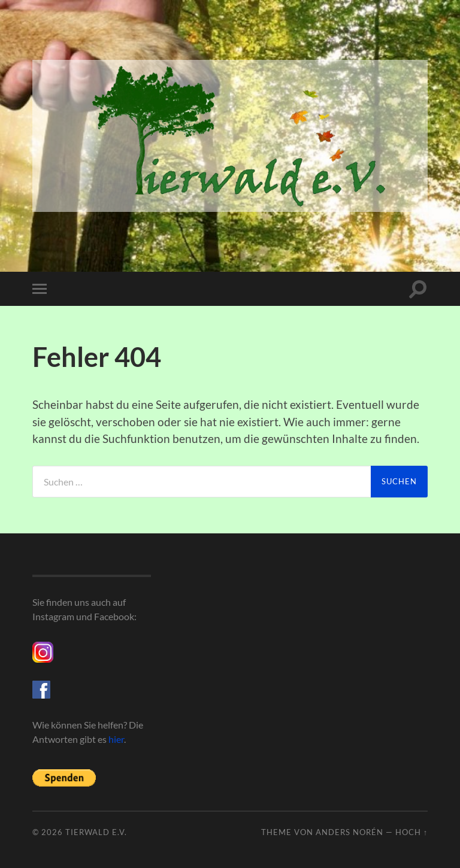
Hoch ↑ (411, 832)
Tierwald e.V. (96, 832)
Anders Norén (349, 832)
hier (116, 739)
